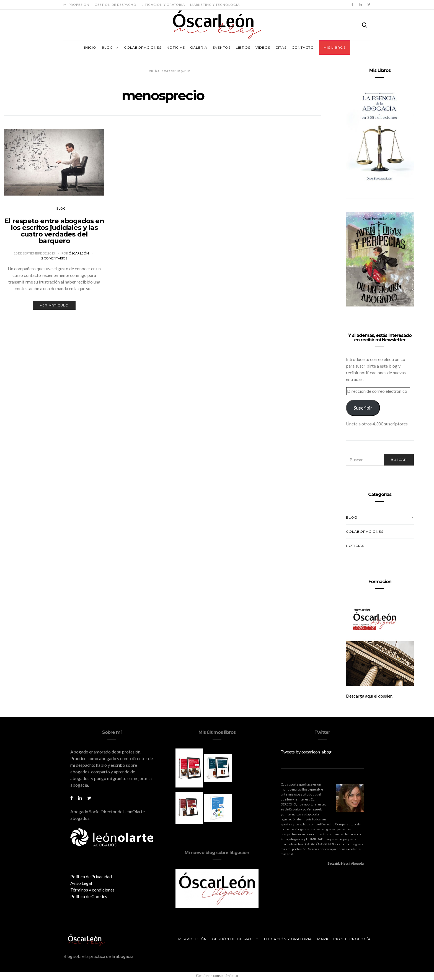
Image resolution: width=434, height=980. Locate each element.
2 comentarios (54, 258)
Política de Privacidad (91, 876)
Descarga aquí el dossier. (369, 696)
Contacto (303, 47)
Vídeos (263, 47)
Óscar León (79, 253)
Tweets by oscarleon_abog (306, 752)
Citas (281, 47)
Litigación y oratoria (163, 5)
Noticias (176, 47)
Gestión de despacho (116, 5)
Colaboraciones (143, 47)
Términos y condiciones (92, 890)
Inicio (90, 47)
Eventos (222, 47)
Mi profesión (76, 5)
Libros (243, 47)
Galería (199, 47)
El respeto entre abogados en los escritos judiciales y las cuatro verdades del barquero (54, 231)
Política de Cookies (89, 896)
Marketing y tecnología (215, 5)
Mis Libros (335, 47)
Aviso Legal (81, 883)
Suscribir (363, 408)
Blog (107, 47)
